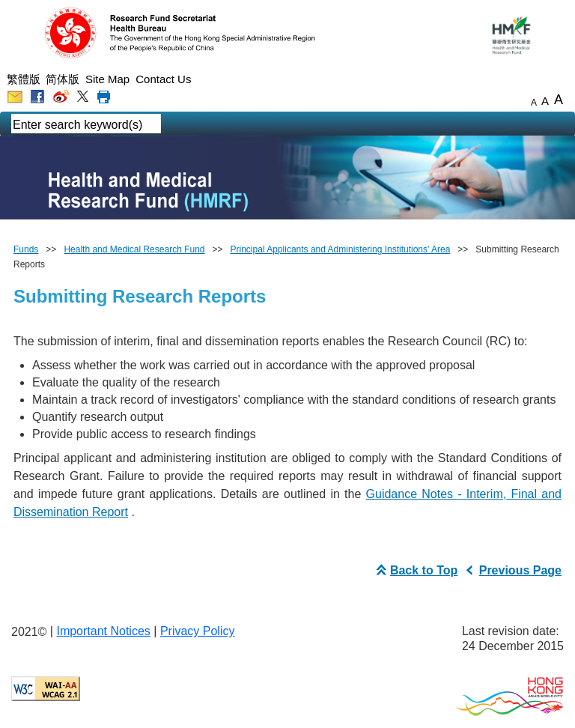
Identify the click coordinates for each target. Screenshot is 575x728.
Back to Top (415, 570)
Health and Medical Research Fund (134, 249)
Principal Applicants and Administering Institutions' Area (341, 249)
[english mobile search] (172, 125)
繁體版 (24, 79)
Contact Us (163, 79)
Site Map (107, 79)
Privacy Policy (198, 631)
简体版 (63, 79)
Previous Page (511, 570)
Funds (26, 249)
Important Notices (103, 631)
